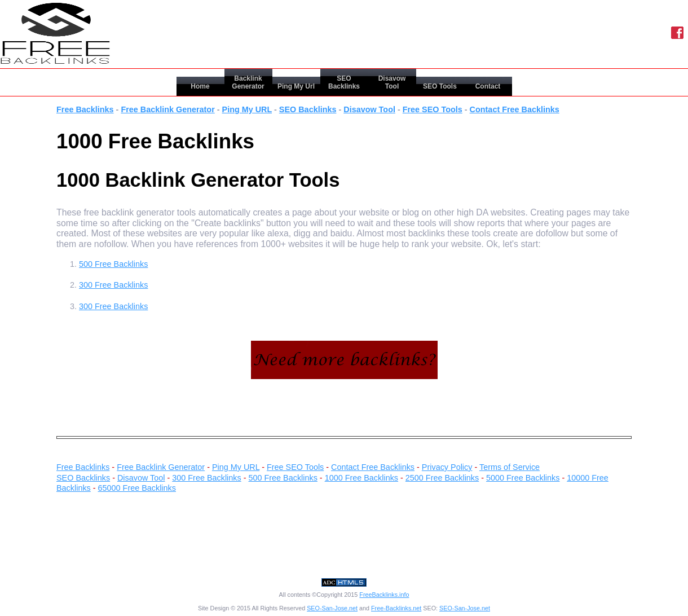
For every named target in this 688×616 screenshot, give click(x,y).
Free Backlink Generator (167, 109)
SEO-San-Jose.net (332, 608)
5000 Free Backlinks (523, 478)
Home (200, 86)
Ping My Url (296, 86)
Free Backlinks (85, 109)
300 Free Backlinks (113, 285)
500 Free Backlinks (113, 264)
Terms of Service (510, 467)
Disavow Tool (392, 82)
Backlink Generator (248, 82)
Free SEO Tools (433, 109)
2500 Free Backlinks (442, 478)
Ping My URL (247, 109)
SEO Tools (440, 86)
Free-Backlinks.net (396, 608)
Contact (488, 86)
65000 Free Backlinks (137, 488)
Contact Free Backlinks (515, 109)
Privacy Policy (447, 467)
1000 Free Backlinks (361, 478)
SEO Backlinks (344, 82)
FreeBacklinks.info (384, 595)
